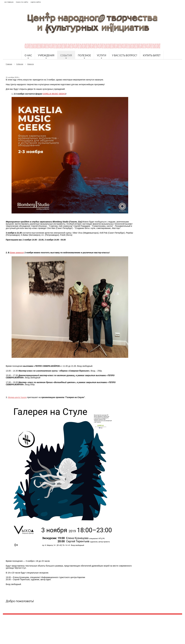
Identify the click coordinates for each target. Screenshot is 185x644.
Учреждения (46, 55)
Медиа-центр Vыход (17, 397)
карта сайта (36, 2)
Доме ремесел (17, 253)
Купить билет (152, 55)
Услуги (101, 55)
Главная (9, 64)
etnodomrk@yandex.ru (73, 627)
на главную (9, 2)
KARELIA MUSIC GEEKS (54, 94)
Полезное (84, 55)
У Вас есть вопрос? (125, 55)
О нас (28, 55)
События (66, 55)
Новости (30, 64)
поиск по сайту (22, 2)
